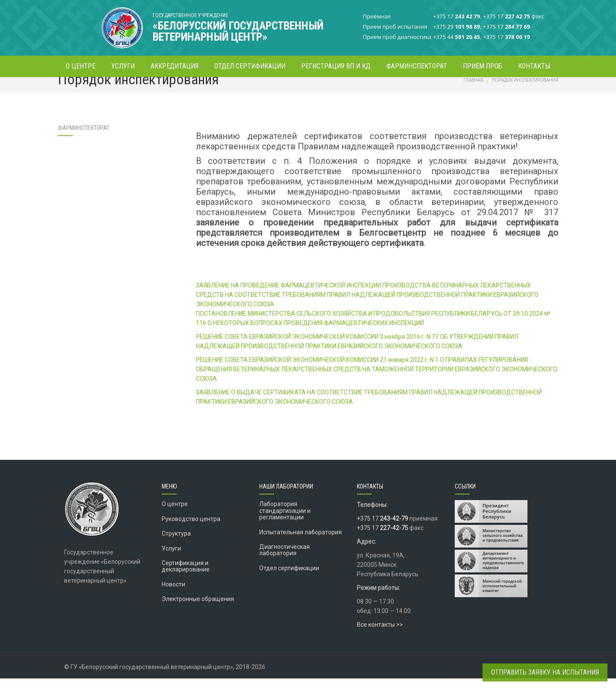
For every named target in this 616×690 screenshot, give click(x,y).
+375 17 (382, 530)
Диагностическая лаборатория (284, 561)
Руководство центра (191, 530)
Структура (176, 545)
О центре (175, 515)
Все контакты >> (380, 636)
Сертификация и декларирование (186, 578)
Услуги (171, 560)
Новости (173, 595)
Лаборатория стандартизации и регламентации (285, 522)
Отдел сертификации (289, 579)
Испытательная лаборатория (301, 543)
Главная (474, 92)
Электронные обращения (198, 610)
